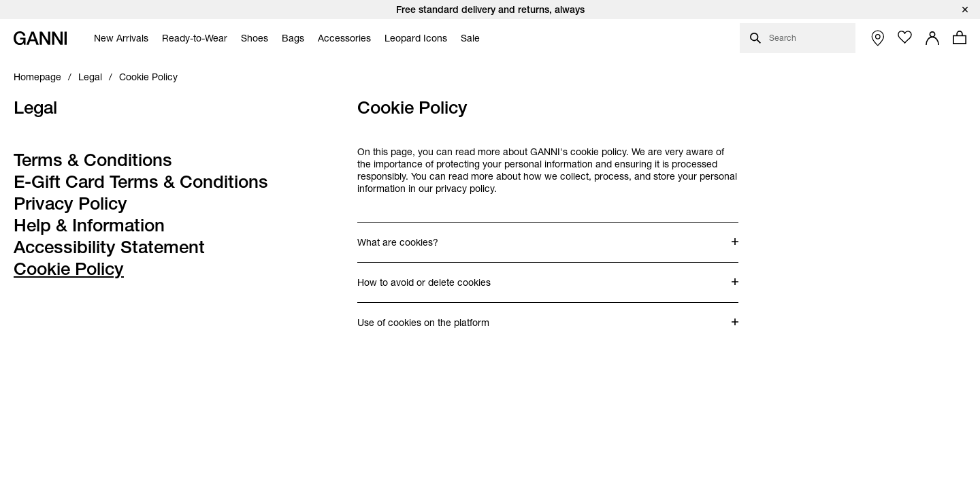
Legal (35, 108)
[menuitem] (118, 38)
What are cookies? (411, 235)
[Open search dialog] (798, 38)
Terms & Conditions (93, 160)
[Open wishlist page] (905, 37)
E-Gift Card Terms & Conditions (141, 182)
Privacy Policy (70, 203)
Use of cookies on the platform (423, 316)
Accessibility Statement (109, 247)
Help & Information (89, 225)
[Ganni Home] (40, 38)
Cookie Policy (69, 269)
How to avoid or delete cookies (424, 276)
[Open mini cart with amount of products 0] (960, 37)
